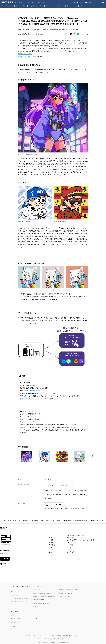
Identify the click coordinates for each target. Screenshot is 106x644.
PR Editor (35, 607)
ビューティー (40, 6)
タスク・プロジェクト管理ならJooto (68, 590)
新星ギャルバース (70, 495)
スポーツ (82, 6)
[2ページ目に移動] (88, 447)
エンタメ (31, 6)
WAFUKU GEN (50, 499)
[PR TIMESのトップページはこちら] (23, 2)
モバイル (18, 6)
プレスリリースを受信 (77, 2)
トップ (3, 521)
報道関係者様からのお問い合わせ (72, 636)
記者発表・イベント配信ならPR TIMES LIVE (44, 596)
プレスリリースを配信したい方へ (20, 602)
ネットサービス (66, 485)
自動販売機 (83, 490)
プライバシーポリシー (38, 636)
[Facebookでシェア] (75, 34)
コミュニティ (72, 490)
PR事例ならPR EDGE (64, 596)
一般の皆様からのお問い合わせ (61, 639)
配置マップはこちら (25, 54)
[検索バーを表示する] (103, 2)
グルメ (76, 6)
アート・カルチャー (52, 485)
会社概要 (28, 636)
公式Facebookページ (17, 615)
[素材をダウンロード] (83, 34)
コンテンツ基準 (50, 636)
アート (47, 495)
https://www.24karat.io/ (33, 391)
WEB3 (53, 490)
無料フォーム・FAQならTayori (67, 593)
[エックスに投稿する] (71, 34)
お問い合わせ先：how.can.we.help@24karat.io (35, 399)
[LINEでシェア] (78, 34)
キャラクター (57, 495)
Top (3, 6)
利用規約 (59, 636)
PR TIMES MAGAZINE (38, 600)
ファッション (49, 6)
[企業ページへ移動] (6, 541)
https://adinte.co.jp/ (34, 422)
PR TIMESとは (15, 592)
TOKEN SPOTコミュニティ (27, 57)
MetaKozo (82, 495)
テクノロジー (10, 6)
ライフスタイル (60, 6)
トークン (61, 490)
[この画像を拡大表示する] (27, 457)
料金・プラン (15, 595)
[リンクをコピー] (87, 34)
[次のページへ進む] (93, 456)
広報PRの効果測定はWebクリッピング (43, 603)
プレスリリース (12, 521)
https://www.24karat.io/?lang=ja (76, 535)
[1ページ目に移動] (87, 447)
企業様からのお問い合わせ (44, 639)
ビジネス (69, 6)
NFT (47, 490)
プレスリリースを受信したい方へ (20, 598)
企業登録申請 (89, 2)
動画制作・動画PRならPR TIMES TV (42, 593)
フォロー (5, 559)
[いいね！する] (66, 34)
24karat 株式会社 (24, 521)
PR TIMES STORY (37, 590)
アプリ (25, 6)
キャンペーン (49, 480)
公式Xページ (14, 623)
